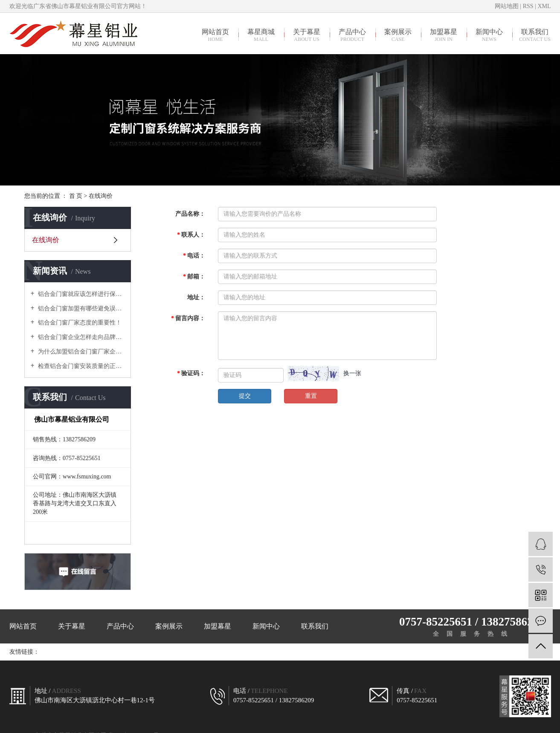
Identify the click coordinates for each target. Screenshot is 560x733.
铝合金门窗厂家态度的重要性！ (79, 323)
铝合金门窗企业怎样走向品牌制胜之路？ (81, 337)
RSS (528, 6)
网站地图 (508, 6)
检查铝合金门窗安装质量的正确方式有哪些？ (81, 366)
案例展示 (398, 35)
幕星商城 (261, 35)
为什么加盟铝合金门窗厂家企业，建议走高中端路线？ (81, 352)
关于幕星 (307, 35)
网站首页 (216, 35)
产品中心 (353, 35)
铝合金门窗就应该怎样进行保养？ (81, 294)
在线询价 (46, 240)
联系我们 (535, 35)
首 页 (76, 196)
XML (544, 6)
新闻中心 (489, 35)
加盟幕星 (444, 35)
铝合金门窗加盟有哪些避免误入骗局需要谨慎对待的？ (81, 309)
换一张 (352, 373)
